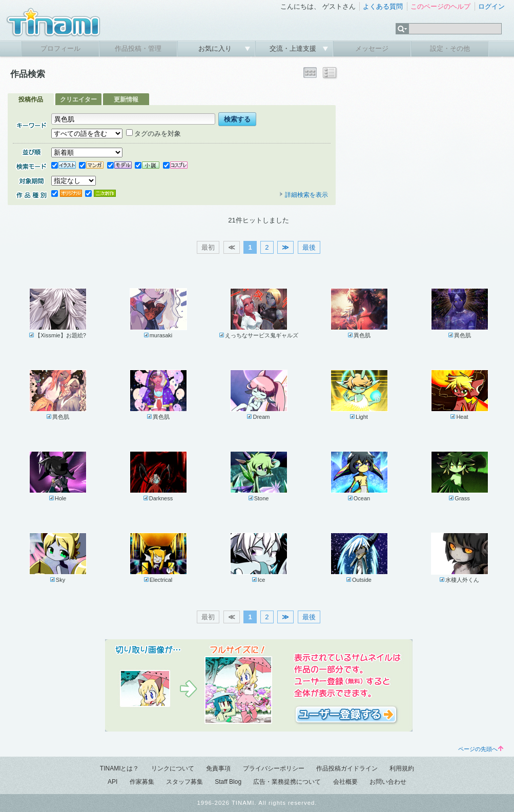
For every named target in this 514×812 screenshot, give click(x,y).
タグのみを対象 (153, 134)
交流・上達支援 (294, 48)
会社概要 (345, 782)
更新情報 (126, 99)
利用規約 (402, 768)
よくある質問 (383, 6)
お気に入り (216, 48)
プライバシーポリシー (274, 768)
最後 (309, 247)
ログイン (491, 6)
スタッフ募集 (184, 782)
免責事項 (218, 768)
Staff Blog (228, 782)
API (112, 782)
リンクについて (173, 768)
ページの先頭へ (481, 749)
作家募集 (142, 782)
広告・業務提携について (287, 782)
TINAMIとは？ (120, 768)
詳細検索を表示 (303, 195)
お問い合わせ (388, 782)
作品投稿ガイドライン (347, 768)
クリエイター (78, 99)
